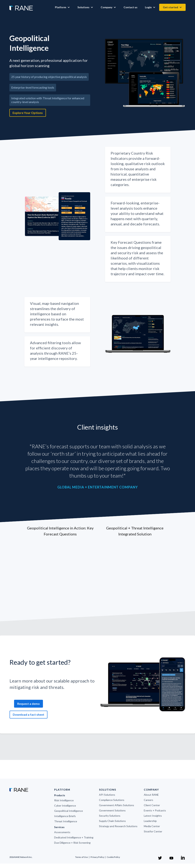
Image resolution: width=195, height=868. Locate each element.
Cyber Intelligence (65, 806)
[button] (62, 7)
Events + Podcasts (155, 810)
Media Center (152, 826)
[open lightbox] (145, 73)
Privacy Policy (98, 857)
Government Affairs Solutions (117, 805)
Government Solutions (112, 810)
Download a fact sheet (28, 714)
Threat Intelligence (66, 821)
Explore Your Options (28, 113)
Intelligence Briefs (65, 816)
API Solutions (107, 795)
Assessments (62, 832)
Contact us (130, 7)
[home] (21, 6)
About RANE (151, 795)
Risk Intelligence (64, 800)
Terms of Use (81, 857)
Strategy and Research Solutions (118, 826)
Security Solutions (110, 816)
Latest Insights (153, 816)
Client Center (152, 805)
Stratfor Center (153, 831)
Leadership (150, 821)
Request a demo (28, 704)
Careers (148, 800)
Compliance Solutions (112, 800)
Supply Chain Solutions (112, 821)
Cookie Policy (113, 857)
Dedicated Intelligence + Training (74, 837)
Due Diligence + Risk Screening (72, 843)
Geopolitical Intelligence (69, 811)
